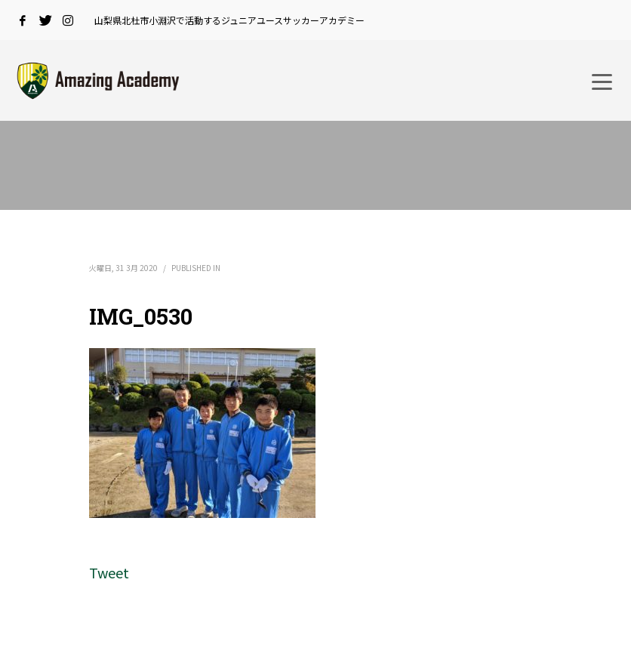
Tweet (109, 572)
